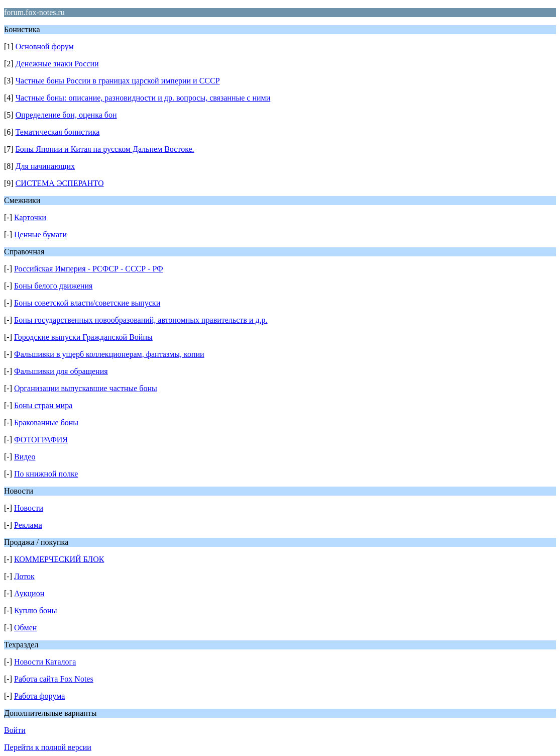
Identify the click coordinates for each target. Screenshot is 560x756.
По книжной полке (46, 474)
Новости (29, 508)
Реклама (28, 525)
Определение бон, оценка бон (66, 115)
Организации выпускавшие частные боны (86, 388)
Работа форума (39, 696)
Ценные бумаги (40, 234)
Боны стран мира (43, 405)
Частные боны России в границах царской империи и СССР (118, 81)
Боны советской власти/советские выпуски (87, 303)
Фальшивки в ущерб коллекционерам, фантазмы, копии (109, 354)
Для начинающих (45, 166)
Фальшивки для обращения (61, 371)
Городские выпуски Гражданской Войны (83, 337)
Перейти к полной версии (48, 747)
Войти (15, 730)
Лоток (24, 576)
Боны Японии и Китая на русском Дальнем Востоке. (105, 149)
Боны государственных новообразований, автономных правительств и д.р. (141, 320)
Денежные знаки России (57, 64)
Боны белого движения (53, 286)
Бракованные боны (46, 422)
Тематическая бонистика (58, 132)
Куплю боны (35, 610)
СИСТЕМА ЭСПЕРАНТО (60, 183)
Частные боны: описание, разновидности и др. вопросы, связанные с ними (143, 98)
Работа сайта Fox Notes (54, 679)
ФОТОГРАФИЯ (41, 440)
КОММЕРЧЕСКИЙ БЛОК (59, 559)
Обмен (25, 628)
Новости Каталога (45, 662)
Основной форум (45, 46)
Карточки (30, 217)
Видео (25, 457)
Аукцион (29, 593)
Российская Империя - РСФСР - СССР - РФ (89, 269)
